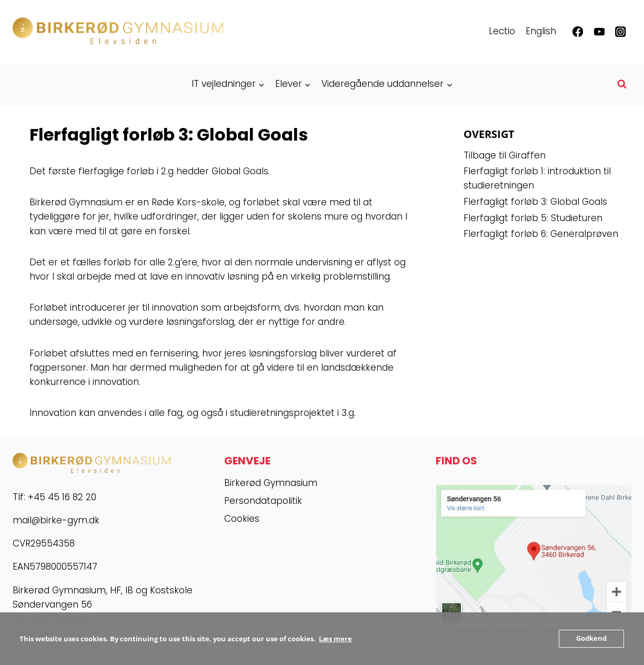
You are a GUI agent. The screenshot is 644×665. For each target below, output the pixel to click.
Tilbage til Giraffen (505, 155)
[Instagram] (621, 32)
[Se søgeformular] (622, 84)
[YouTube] (599, 32)
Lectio (502, 31)
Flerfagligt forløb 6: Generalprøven (541, 234)
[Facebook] (578, 32)
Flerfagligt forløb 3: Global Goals (535, 202)
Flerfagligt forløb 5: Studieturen (533, 218)
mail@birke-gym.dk (56, 520)
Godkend (591, 639)
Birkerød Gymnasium (271, 483)
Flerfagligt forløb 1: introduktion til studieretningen (537, 178)
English (541, 31)
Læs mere (335, 639)
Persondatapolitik (263, 501)
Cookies (242, 519)
